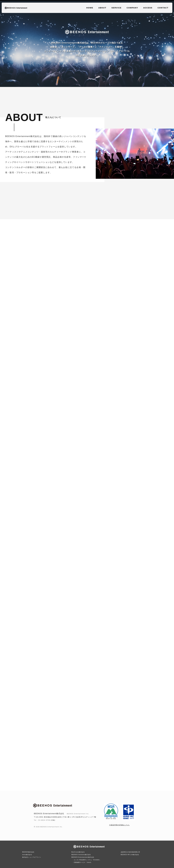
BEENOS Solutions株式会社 (81, 855)
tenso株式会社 (27, 855)
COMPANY (132, 8)
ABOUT (102, 8)
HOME (90, 8)
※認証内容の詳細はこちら (119, 825)
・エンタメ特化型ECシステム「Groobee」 (87, 860)
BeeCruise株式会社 (78, 852)
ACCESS (148, 8)
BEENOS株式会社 (28, 852)
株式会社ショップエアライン (32, 857)
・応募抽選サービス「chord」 (82, 862)
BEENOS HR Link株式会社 (130, 855)
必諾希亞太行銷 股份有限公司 (130, 852)
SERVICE (116, 8)
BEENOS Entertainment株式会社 (83, 857)
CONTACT (163, 8)
